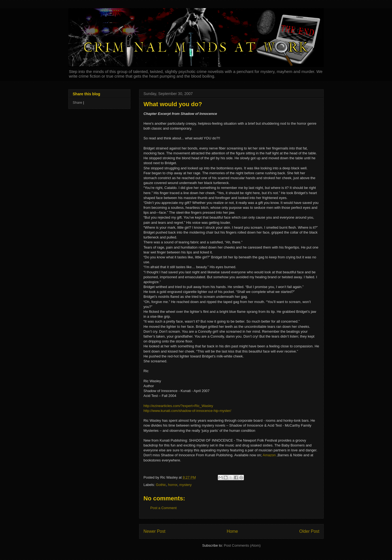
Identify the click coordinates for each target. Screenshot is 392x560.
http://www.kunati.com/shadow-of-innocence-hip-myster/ (187, 411)
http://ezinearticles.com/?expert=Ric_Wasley (178, 406)
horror (173, 485)
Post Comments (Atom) (242, 545)
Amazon (269, 455)
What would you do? (173, 104)
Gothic (161, 485)
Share (77, 102)
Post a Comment (163, 508)
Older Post (309, 531)
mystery (186, 485)
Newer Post (154, 531)
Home (232, 531)
